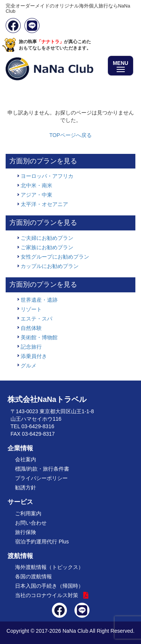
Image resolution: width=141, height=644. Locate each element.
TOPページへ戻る (70, 135)
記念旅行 (31, 347)
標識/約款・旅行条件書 (42, 469)
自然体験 (31, 328)
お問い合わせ (31, 523)
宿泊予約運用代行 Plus (42, 542)
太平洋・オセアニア (44, 204)
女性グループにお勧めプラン (55, 257)
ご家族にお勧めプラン (47, 247)
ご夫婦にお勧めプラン (47, 238)
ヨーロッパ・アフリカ (47, 176)
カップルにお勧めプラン (50, 266)
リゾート (31, 309)
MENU (121, 66)
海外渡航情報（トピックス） (49, 567)
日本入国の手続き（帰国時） (49, 586)
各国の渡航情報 (33, 576)
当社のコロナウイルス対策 (47, 595)
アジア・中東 (36, 195)
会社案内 (26, 459)
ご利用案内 (28, 513)
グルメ (29, 366)
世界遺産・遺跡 (39, 300)
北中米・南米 (36, 185)
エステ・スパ (36, 319)
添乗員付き (34, 356)
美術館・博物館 (39, 337)
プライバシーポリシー (41, 478)
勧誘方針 (26, 488)
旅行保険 (26, 532)
